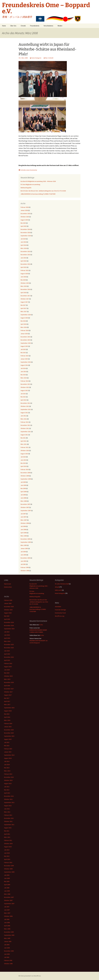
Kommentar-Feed (60, 613)
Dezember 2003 (25, 558)
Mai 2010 (23, 463)
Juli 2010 (23, 457)
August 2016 (24, 318)
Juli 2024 (23, 239)
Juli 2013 (23, 394)
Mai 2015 (23, 353)
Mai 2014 (23, 375)
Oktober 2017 (25, 299)
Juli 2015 (23, 349)
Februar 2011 (25, 447)
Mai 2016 (23, 321)
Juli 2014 (23, 368)
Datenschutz (8, 587)
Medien (60, 26)
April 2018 (24, 293)
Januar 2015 (24, 359)
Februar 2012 (25, 422)
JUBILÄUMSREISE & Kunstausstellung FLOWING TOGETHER (38, 194)
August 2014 (24, 365)
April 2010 (24, 466)
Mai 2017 (23, 305)
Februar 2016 (25, 330)
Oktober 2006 (25, 523)
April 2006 (24, 533)
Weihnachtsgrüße (26, 188)
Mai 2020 (23, 280)
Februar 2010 (25, 469)
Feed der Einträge (60, 610)
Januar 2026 (24, 210)
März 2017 (24, 311)
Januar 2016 (24, 334)
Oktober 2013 (25, 387)
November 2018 (25, 289)
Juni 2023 (23, 258)
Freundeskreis (35, 26)
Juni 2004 (23, 555)
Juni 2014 (23, 372)
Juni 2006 (23, 529)
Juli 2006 (23, 526)
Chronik (23, 26)
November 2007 (25, 504)
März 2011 (24, 444)
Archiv (41, 625)
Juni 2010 (23, 460)
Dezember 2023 (25, 251)
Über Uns (13, 26)
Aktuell (57, 587)
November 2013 (25, 384)
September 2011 (26, 432)
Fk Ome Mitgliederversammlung (30, 184)
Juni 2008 (23, 498)
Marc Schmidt (49, 58)
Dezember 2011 (25, 425)
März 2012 (24, 419)
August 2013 (24, 390)
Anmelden (58, 607)
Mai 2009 (23, 488)
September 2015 (26, 343)
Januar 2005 (24, 548)
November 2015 (25, 340)
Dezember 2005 (25, 539)
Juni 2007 (23, 517)
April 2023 (24, 261)
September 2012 (26, 409)
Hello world (58, 590)
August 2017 (24, 302)
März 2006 (24, 536)
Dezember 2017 (25, 296)
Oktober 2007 (25, 507)
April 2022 (24, 267)
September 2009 (26, 479)
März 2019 (24, 286)
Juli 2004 (23, 552)
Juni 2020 (23, 277)
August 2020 (24, 274)
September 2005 (26, 542)
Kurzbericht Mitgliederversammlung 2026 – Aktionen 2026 (38, 181)
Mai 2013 (23, 397)
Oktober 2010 (25, 451)
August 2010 (24, 454)
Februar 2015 (25, 356)
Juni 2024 (23, 242)
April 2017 (24, 308)
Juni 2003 (23, 561)
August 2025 (24, 220)
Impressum (8, 584)
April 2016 (24, 324)
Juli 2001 (23, 564)
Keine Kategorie (36, 58)
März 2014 (24, 378)
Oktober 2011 (25, 428)
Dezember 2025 (25, 214)
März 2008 (24, 501)
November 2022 (25, 264)
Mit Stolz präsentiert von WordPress (30, 976)
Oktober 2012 (25, 406)
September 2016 (26, 315)
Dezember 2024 (25, 229)
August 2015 (24, 346)
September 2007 (26, 511)
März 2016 (24, 327)
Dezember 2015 (25, 337)
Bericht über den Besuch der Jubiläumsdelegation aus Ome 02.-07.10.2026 (43, 191)
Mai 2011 (23, 438)
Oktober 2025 (25, 217)
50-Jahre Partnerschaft (62, 584)
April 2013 (24, 400)
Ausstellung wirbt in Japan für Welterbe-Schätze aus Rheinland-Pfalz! (47, 49)
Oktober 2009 (25, 476)
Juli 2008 (23, 495)
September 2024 (26, 236)
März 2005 (24, 545)
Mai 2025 (23, 223)
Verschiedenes (48, 26)
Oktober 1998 (25, 571)
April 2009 (24, 492)
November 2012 (25, 403)
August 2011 (24, 435)
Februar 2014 (25, 381)
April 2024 (24, 245)
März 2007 (24, 520)
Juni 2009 (23, 485)
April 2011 (24, 441)
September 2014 (26, 362)
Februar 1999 (25, 567)
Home (4, 26)
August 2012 (24, 413)
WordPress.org (60, 616)
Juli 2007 (23, 514)
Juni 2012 (23, 416)
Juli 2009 (23, 482)
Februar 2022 (25, 270)
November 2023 (25, 255)
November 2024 (25, 232)
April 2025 (24, 226)
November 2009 (25, 473)
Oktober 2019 (25, 283)
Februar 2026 (25, 207)
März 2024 (24, 248)
